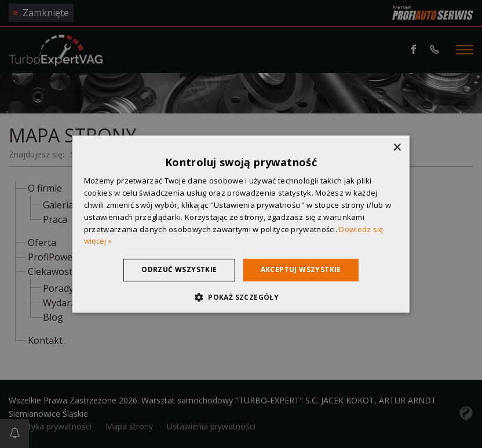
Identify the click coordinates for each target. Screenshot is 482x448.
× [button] (397, 148)
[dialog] (241, 224)
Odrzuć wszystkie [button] (179, 269)
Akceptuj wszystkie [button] (301, 269)
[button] (241, 297)
